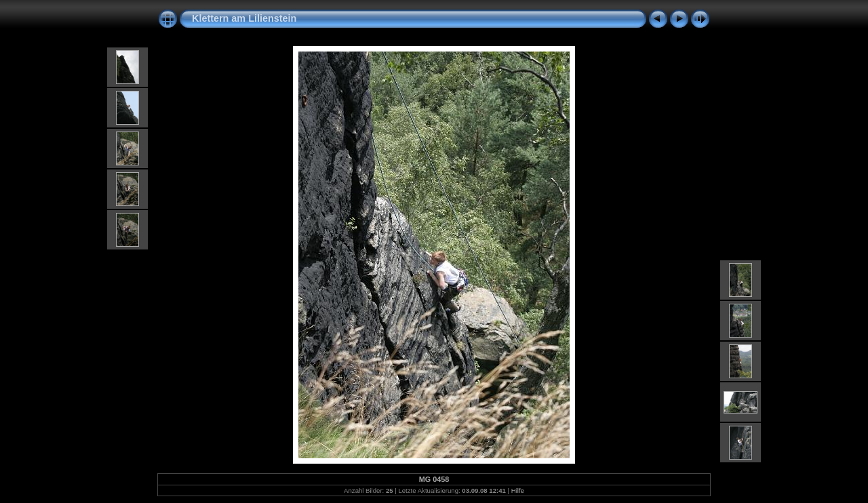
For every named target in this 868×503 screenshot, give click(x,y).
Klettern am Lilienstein (244, 18)
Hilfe (518, 490)
